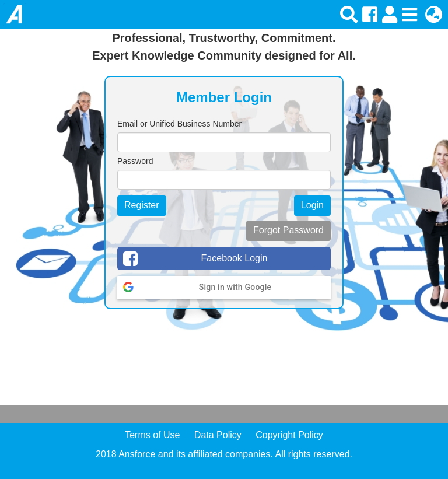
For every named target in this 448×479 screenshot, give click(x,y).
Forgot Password (288, 230)
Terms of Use (152, 435)
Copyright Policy (289, 435)
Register (142, 205)
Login (312, 205)
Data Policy (218, 435)
